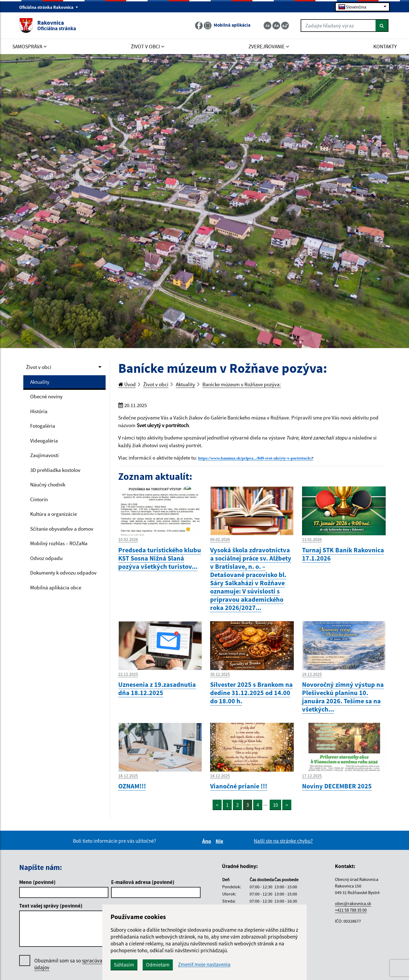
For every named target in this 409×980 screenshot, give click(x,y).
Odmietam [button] (158, 965)
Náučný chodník (48, 485)
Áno (208, 841)
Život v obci (39, 367)
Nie (220, 841)
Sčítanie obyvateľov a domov (62, 529)
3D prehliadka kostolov (55, 470)
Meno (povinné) (37, 882)
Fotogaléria (43, 426)
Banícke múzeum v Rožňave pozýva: (242, 384)
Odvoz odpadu (46, 558)
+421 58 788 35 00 (351, 910)
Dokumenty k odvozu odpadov (63, 573)
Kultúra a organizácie (53, 514)
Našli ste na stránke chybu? (283, 841)
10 (275, 805)
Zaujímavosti (44, 455)
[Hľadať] (382, 26)
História (39, 411)
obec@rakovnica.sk (353, 903)
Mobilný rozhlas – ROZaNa (59, 543)
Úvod (127, 384)
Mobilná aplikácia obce (56, 587)
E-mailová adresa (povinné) (143, 882)
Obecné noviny (46, 396)
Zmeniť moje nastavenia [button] (204, 964)
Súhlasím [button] (124, 965)
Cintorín (39, 499)
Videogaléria (44, 441)
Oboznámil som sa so (84, 964)
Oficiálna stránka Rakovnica (49, 7)
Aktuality (40, 382)
